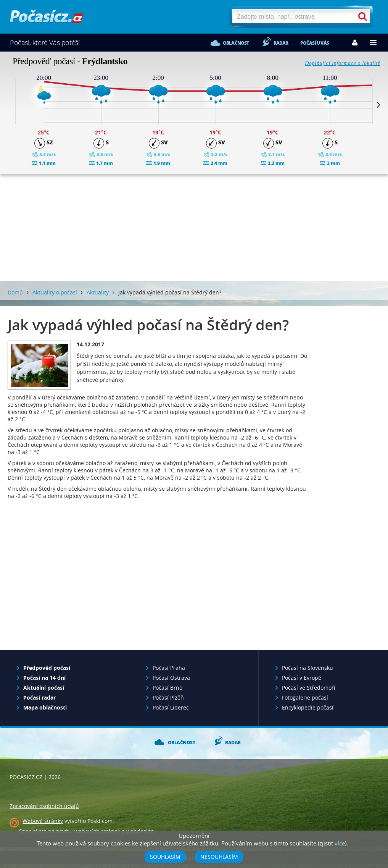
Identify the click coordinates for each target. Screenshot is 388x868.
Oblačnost (236, 43)
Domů (15, 292)
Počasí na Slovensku (308, 668)
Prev (10, 105)
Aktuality (98, 292)
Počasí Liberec (171, 707)
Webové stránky (43, 821)
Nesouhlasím (219, 857)
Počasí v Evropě (302, 678)
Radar (281, 43)
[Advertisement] (194, 228)
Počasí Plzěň (168, 697)
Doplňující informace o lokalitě (343, 63)
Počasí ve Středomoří (309, 688)
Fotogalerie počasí (305, 697)
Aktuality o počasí (55, 292)
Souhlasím (165, 857)
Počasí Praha (169, 668)
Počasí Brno (167, 688)
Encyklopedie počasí (308, 707)
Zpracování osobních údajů (44, 806)
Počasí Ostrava (171, 678)
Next (378, 105)
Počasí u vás (315, 43)
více (340, 843)
